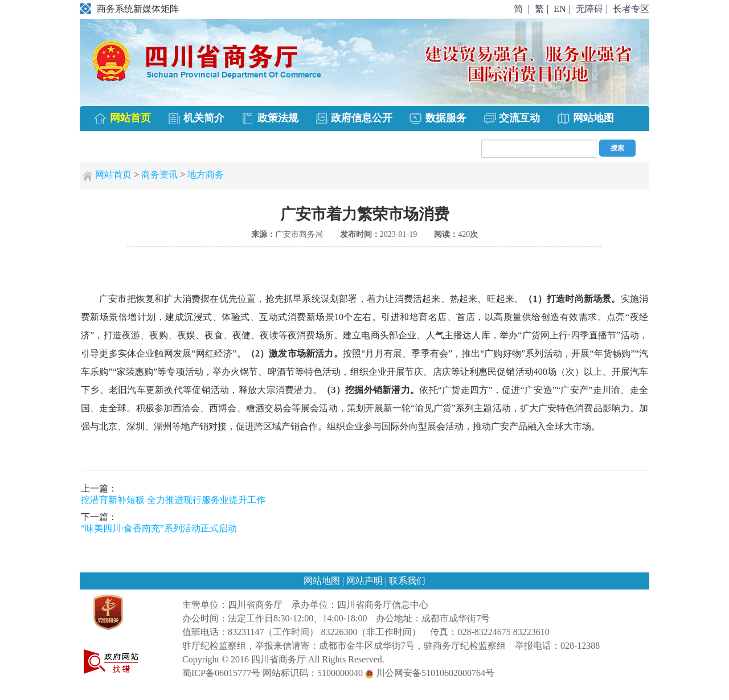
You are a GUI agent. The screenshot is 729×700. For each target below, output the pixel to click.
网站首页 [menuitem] (122, 119)
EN (560, 9)
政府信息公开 (354, 119)
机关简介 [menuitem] (196, 119)
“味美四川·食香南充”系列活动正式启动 (159, 528)
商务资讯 (159, 175)
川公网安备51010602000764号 (430, 673)
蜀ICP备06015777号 (221, 673)
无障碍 (589, 9)
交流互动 (512, 119)
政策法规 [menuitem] (270, 119)
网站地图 (323, 581)
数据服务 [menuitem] (438, 119)
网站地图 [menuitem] (585, 119)
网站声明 (366, 581)
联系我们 (407, 581)
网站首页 (113, 175)
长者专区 (631, 9)
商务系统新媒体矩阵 (129, 9)
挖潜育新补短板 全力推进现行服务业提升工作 (173, 500)
